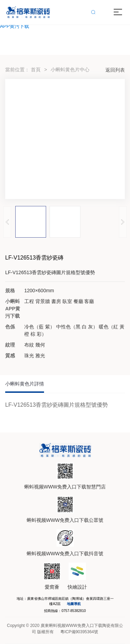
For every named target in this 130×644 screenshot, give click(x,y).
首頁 (36, 70)
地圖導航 (74, 604)
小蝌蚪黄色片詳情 (25, 384)
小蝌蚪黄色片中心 (70, 70)
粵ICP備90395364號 (79, 632)
